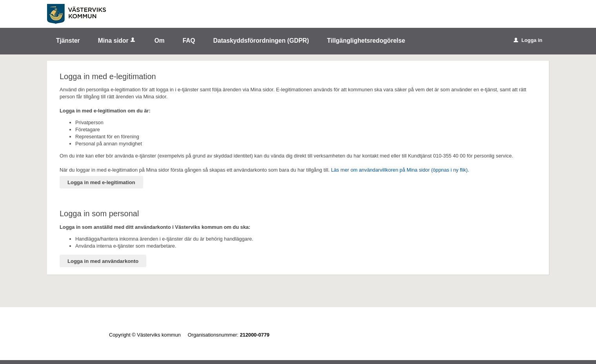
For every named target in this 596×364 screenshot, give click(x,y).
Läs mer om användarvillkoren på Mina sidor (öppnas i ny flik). (400, 170)
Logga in (528, 40)
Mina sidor (117, 41)
